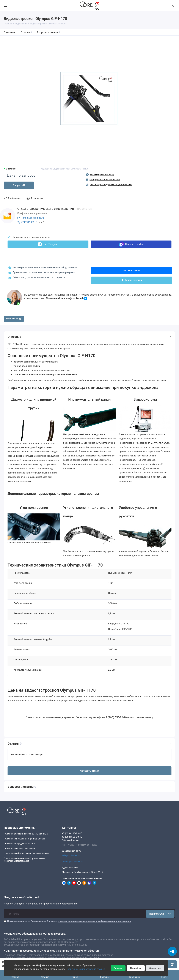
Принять (118, 968)
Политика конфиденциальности (20, 844)
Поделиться (14, 319)
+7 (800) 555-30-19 (72, 837)
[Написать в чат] (172, 951)
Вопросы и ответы (48, 32)
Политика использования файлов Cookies (24, 839)
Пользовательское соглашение (19, 849)
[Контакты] (173, 6)
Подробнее (136, 968)
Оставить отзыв (89, 771)
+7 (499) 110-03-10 (72, 833)
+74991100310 (29, 222)
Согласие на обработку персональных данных (27, 853)
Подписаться (160, 914)
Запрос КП (19, 185)
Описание (9, 32)
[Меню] (6, 6)
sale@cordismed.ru (71, 855)
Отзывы (26, 32)
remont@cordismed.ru (72, 861)
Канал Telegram (132, 280)
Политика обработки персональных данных (26, 834)
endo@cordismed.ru (33, 218)
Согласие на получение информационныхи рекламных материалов (24, 860)
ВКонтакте (132, 271)
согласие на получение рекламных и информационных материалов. (94, 921)
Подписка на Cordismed (21, 897)
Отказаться (155, 968)
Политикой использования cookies (85, 969)
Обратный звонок (71, 840)
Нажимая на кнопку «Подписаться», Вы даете (69, 921)
